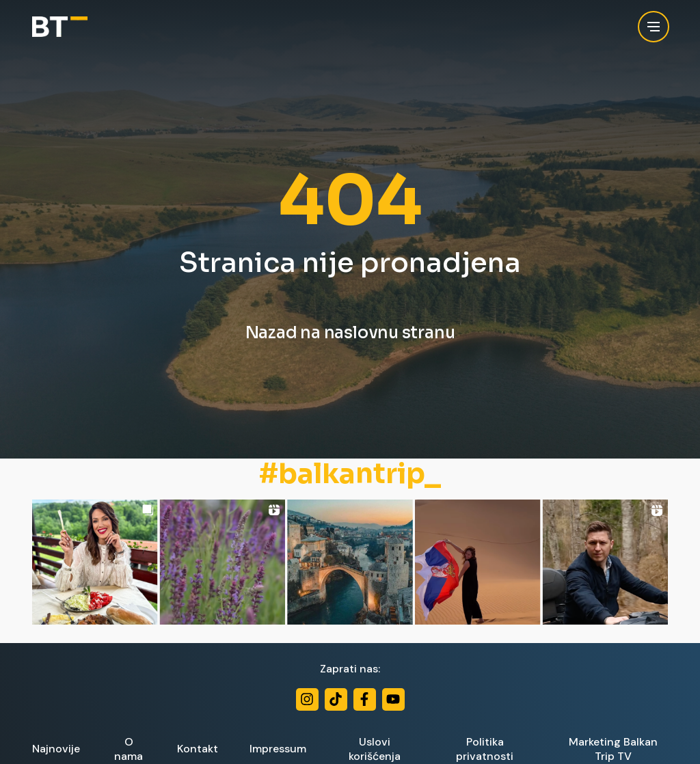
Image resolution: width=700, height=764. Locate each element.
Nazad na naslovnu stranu (350, 333)
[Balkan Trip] (60, 27)
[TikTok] (336, 699)
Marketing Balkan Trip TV (613, 749)
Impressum (278, 749)
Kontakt (198, 749)
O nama (129, 749)
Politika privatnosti (485, 749)
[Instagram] (307, 699)
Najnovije (56, 749)
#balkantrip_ (350, 474)
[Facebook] (365, 699)
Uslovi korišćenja (375, 749)
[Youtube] (393, 699)
